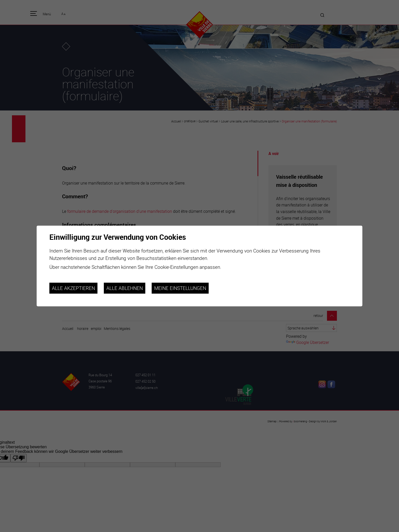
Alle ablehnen (125, 288)
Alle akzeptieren (73, 288)
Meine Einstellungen (180, 288)
